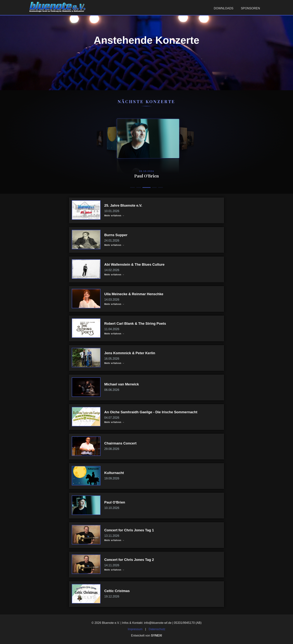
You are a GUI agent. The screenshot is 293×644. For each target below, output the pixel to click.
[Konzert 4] (154, 187)
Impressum (135, 629)
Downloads (224, 8)
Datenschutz (157, 629)
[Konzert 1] (132, 187)
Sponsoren (250, 8)
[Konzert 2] (140, 187)
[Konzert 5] (161, 187)
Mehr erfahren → (114, 216)
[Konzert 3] (148, 187)
